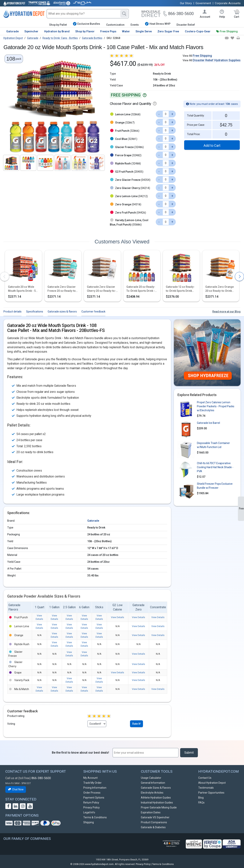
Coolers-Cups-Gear (198, 31)
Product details (12, 312)
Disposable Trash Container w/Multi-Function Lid (213, 445)
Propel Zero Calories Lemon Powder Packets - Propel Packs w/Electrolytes (216, 406)
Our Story (186, 3)
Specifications (35, 312)
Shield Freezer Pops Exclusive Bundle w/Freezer (215, 486)
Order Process (92, 793)
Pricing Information (95, 788)
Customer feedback (93, 312)
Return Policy (91, 803)
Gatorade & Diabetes (153, 827)
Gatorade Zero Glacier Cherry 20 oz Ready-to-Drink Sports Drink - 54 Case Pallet (101, 289)
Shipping (89, 822)
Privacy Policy (91, 807)
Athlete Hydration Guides (156, 798)
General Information (153, 783)
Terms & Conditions (95, 817)
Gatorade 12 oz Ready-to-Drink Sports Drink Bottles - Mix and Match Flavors (180, 289)
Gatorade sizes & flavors (62, 312)
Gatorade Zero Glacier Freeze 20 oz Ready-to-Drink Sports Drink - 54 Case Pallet (62, 289)
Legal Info (89, 812)
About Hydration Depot (212, 783)
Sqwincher (31, 31)
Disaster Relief (186, 25)
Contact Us (205, 778)
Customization (115, 25)
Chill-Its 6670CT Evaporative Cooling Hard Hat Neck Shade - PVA (215, 467)
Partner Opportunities (211, 793)
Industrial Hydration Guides (157, 803)
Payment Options (94, 798)
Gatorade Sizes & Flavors (156, 788)
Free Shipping (229, 31)
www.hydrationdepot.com (99, 864)
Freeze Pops (108, 31)
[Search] (124, 14)
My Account (90, 778)
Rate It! (136, 724)
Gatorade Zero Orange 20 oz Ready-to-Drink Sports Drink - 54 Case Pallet (220, 289)
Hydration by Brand (57, 31)
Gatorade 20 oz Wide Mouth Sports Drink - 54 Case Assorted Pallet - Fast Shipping (23, 289)
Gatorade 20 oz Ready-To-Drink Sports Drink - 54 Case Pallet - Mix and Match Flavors (141, 289)
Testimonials (206, 788)
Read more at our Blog (226, 312)
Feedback (242, 509)
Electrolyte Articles (152, 793)
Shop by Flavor (85, 31)
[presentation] (5, 277)
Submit (189, 753)
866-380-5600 (41, 778)
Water (126, 31)
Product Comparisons (154, 822)
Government (203, 3)
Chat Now (16, 789)
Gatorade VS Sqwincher (155, 817)
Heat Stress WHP (158, 24)
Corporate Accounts (228, 3)
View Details (118, 617)
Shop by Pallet (58, 25)
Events (135, 25)
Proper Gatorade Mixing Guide (159, 807)
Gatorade (12, 31)
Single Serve (144, 31)
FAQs (201, 803)
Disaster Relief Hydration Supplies (217, 60)
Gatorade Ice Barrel (208, 423)
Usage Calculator (151, 778)
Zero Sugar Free (168, 31)
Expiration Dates (151, 812)
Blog (201, 798)
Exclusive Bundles (86, 24)
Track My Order (92, 783)
